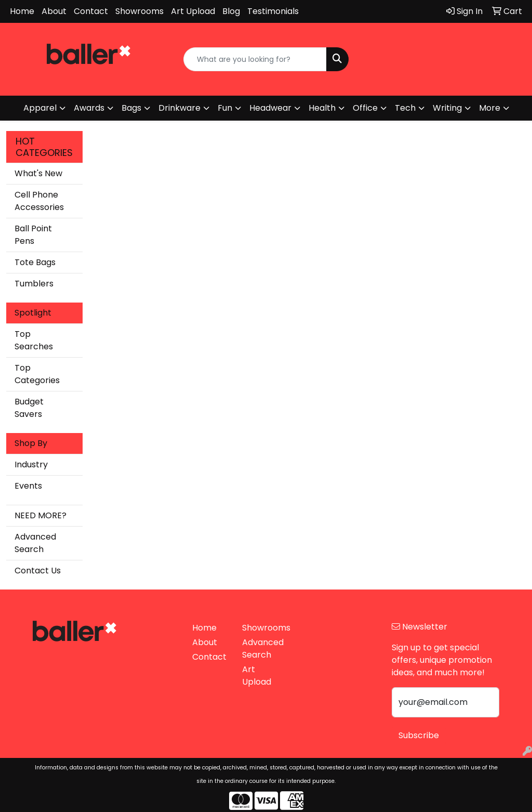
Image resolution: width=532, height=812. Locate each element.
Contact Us (38, 571)
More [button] (490, 108)
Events (28, 486)
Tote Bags (35, 262)
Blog (231, 11)
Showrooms (139, 11)
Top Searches (34, 340)
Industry (31, 464)
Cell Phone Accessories (39, 201)
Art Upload (193, 11)
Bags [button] (131, 108)
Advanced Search (35, 543)
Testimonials (273, 11)
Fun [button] (225, 108)
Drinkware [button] (179, 108)
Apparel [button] (40, 108)
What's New (38, 173)
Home (22, 11)
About (54, 11)
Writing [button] (447, 108)
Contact (91, 11)
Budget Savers (29, 408)
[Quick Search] (255, 59)
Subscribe (419, 735)
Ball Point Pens (33, 235)
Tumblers (34, 284)
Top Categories (37, 374)
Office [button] (365, 108)
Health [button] (322, 108)
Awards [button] (89, 108)
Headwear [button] (270, 108)
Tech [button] (405, 108)
